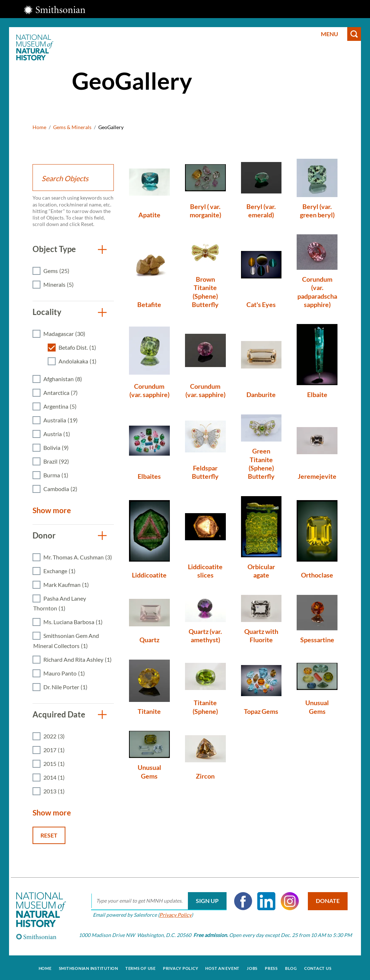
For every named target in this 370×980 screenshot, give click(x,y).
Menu (330, 34)
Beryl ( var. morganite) (205, 211)
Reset (49, 835)
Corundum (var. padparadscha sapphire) (317, 292)
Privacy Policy (174, 915)
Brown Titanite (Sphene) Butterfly (205, 292)
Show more (52, 510)
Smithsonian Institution (89, 967)
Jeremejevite (317, 476)
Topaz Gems (261, 711)
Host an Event (222, 967)
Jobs (252, 967)
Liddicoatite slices (205, 571)
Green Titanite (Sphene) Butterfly (261, 464)
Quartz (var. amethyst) (205, 636)
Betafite (149, 304)
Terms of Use (141, 967)
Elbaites (149, 476)
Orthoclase (317, 575)
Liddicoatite (149, 575)
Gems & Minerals (72, 127)
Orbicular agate (261, 571)
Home (39, 127)
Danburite (261, 395)
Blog (291, 967)
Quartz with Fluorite (261, 636)
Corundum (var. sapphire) (149, 390)
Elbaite (317, 395)
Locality (47, 312)
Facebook (242, 901)
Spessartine (317, 640)
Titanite (149, 711)
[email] (157, 901)
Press (271, 967)
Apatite (149, 215)
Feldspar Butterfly (205, 472)
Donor (44, 535)
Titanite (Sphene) (205, 707)
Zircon (205, 776)
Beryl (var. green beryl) (317, 211)
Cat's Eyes (261, 304)
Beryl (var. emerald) (261, 211)
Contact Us (318, 967)
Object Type (54, 249)
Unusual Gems (317, 707)
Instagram (288, 901)
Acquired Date (59, 714)
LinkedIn (265, 901)
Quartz (149, 640)
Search (354, 34)
